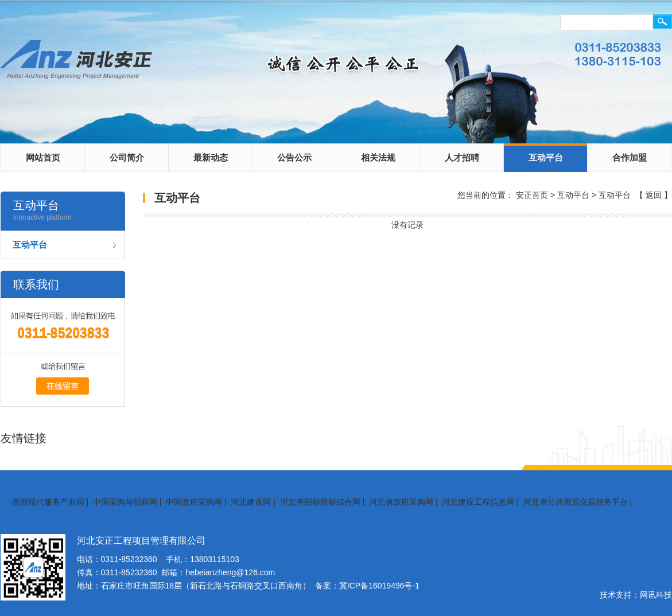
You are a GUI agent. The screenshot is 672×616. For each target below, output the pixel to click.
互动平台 (546, 157)
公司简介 (127, 157)
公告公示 (294, 157)
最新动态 (211, 157)
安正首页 (532, 195)
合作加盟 (630, 157)
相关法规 (378, 157)
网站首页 (43, 157)
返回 (654, 195)
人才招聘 (462, 157)
